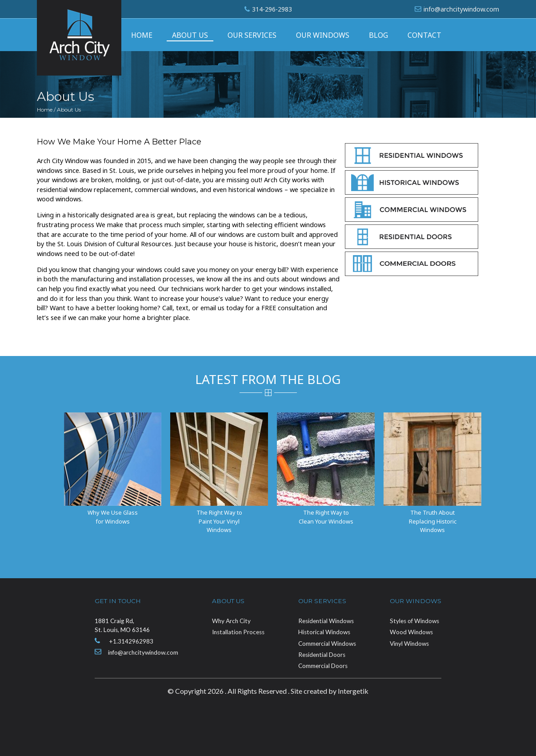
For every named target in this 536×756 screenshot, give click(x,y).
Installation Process (238, 632)
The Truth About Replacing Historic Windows (433, 521)
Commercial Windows (327, 644)
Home (142, 35)
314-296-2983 (272, 9)
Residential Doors (322, 655)
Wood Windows (411, 632)
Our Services (252, 35)
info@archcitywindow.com (461, 9)
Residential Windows (326, 621)
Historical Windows (324, 632)
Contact (424, 35)
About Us (190, 35)
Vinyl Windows (409, 644)
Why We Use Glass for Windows (113, 517)
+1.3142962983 (131, 641)
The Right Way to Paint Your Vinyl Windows (219, 521)
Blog (378, 35)
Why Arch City (231, 621)
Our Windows (323, 35)
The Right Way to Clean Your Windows (326, 517)
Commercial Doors (323, 666)
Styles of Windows (414, 621)
